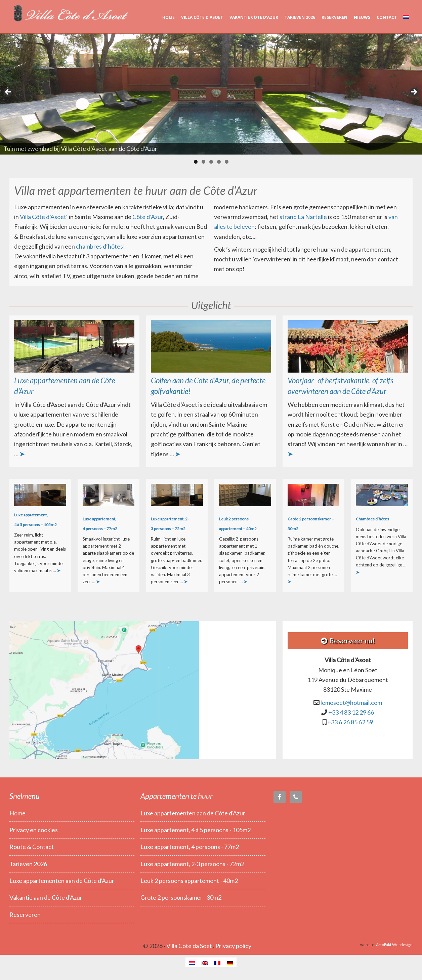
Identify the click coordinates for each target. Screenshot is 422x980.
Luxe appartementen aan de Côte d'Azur (62, 881)
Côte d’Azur (148, 217)
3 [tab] (211, 162)
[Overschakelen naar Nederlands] (192, 962)
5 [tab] (227, 162)
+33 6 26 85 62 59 (350, 722)
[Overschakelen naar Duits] (230, 962)
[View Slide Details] (211, 94)
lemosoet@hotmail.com (351, 702)
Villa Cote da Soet (189, 946)
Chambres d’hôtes (372, 519)
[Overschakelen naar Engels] (205, 962)
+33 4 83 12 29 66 (351, 712)
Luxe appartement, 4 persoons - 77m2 (190, 847)
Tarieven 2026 (28, 864)
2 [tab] (203, 162)
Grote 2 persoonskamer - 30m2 (181, 897)
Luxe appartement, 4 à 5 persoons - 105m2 (196, 830)
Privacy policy (233, 946)
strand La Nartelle (303, 217)
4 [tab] (219, 162)
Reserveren (25, 914)
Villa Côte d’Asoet (70, 13)
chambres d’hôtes (99, 246)
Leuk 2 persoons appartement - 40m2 (189, 881)
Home (17, 813)
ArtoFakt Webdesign (394, 944)
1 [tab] (196, 162)
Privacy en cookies (34, 830)
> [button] (414, 92)
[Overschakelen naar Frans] (217, 962)
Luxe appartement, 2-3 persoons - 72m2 (192, 864)
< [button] (8, 92)
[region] (211, 94)
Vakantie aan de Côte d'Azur (46, 897)
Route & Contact (32, 847)
